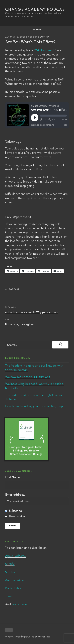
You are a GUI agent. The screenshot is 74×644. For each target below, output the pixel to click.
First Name (12, 477)
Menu (37, 29)
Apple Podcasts (15, 556)
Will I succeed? (45, 51)
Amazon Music (15, 580)
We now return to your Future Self (28, 377)
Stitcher (10, 572)
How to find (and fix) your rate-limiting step (34, 406)
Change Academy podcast (36, 10)
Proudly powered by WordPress (33, 637)
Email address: (37, 499)
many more (19, 605)
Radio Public (13, 588)
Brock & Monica (40, 37)
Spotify (10, 564)
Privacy (9, 637)
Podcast (14, 289)
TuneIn (10, 596)
